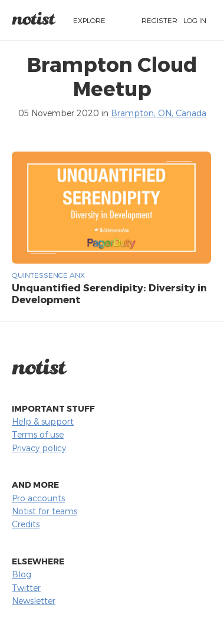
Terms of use (38, 434)
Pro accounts (38, 498)
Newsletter (34, 601)
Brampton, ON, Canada (159, 113)
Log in (195, 20)
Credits (26, 524)
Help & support (43, 421)
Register (159, 20)
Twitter (26, 588)
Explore (89, 20)
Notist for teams (45, 511)
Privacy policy (39, 448)
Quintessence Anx (48, 275)
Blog (22, 574)
